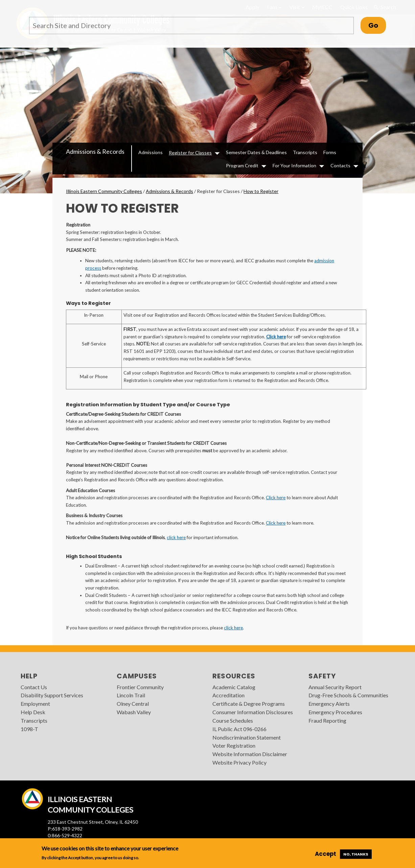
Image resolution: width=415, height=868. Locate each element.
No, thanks (356, 854)
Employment (35, 704)
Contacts (340, 165)
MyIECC (322, 7)
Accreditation (228, 695)
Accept (326, 854)
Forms (330, 152)
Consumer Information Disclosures (253, 712)
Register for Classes (190, 153)
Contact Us (34, 687)
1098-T (29, 729)
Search (385, 7)
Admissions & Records (95, 151)
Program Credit (242, 165)
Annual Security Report (335, 687)
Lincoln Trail (131, 695)
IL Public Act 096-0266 (239, 729)
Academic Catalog (234, 687)
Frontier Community (140, 687)
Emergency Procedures (335, 712)
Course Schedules (233, 720)
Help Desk (33, 712)
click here (176, 537)
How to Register (261, 191)
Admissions (151, 152)
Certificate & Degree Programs (249, 704)
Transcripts (305, 152)
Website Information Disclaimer (250, 754)
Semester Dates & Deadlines (256, 152)
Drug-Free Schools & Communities (348, 695)
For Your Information (294, 165)
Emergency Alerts (329, 704)
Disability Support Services (52, 695)
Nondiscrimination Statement (247, 737)
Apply (252, 7)
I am (274, 7)
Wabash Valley (134, 712)
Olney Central (133, 704)
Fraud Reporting (327, 720)
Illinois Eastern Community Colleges (104, 191)
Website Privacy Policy (239, 762)
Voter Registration (234, 745)
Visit (297, 7)
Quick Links (354, 7)
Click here (276, 337)
